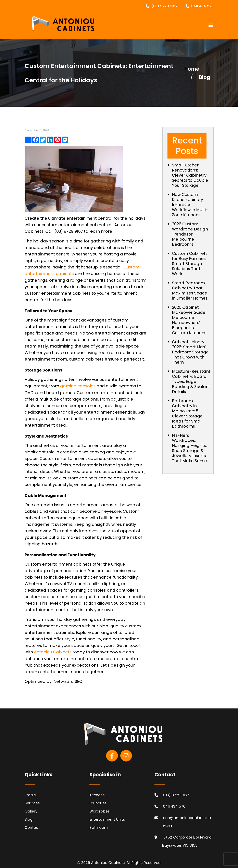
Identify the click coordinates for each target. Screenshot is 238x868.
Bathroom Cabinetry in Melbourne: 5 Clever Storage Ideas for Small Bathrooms (187, 419)
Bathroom (99, 827)
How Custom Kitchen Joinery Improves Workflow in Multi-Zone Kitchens (190, 205)
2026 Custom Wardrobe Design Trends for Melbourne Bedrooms (190, 234)
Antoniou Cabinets (53, 652)
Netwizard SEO (68, 681)
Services (32, 802)
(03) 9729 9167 (164, 6)
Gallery (31, 811)
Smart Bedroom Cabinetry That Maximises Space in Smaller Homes (190, 291)
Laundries (98, 802)
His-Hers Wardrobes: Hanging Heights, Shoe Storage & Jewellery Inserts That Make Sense (190, 453)
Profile (30, 794)
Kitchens (97, 794)
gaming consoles (78, 386)
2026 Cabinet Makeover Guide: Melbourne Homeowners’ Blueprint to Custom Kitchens (189, 320)
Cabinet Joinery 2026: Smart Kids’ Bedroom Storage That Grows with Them (190, 352)
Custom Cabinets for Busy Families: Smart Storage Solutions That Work (190, 264)
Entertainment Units (107, 819)
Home (192, 69)
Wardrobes (100, 811)
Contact (32, 827)
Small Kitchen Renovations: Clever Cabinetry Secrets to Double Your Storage (190, 175)
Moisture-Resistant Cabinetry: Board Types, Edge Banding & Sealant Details (191, 384)
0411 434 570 (202, 6)
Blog (29, 819)
